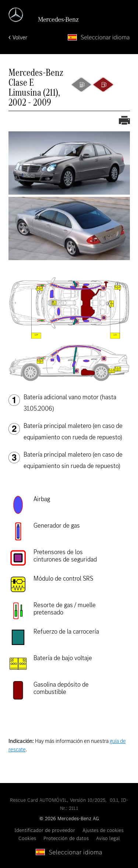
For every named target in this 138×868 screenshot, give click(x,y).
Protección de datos (66, 838)
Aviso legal (108, 838)
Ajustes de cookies (103, 830)
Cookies (27, 838)
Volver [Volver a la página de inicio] (20, 37)
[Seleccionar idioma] (99, 37)
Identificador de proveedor (45, 830)
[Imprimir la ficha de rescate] (124, 121)
